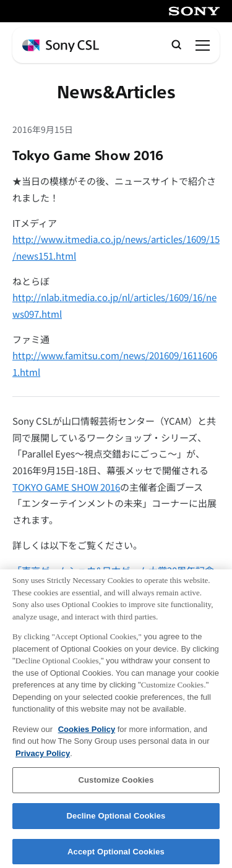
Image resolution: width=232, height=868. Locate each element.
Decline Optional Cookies (116, 821)
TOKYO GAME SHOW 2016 (66, 487)
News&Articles (116, 93)
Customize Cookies (116, 785)
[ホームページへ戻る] (61, 46)
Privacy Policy (43, 758)
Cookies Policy (87, 734)
